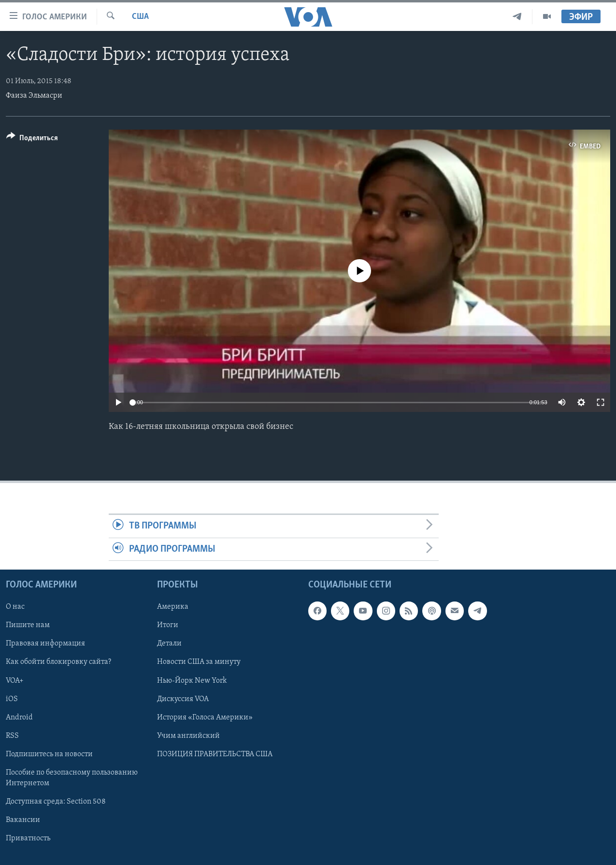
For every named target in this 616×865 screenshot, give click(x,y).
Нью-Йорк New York (192, 680)
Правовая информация (45, 644)
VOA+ (15, 680)
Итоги (168, 625)
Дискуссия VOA (183, 699)
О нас (15, 607)
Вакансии (23, 820)
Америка (173, 607)
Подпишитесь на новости (49, 754)
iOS (12, 699)
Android (19, 718)
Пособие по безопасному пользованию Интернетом (72, 778)
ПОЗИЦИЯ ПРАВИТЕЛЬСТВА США (215, 754)
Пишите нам (28, 625)
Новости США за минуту (199, 662)
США (140, 17)
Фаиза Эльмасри (34, 96)
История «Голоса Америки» (205, 718)
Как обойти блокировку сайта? (58, 662)
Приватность (28, 838)
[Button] (32, 139)
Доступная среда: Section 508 (56, 802)
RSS (12, 736)
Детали (169, 644)
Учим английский (188, 736)
